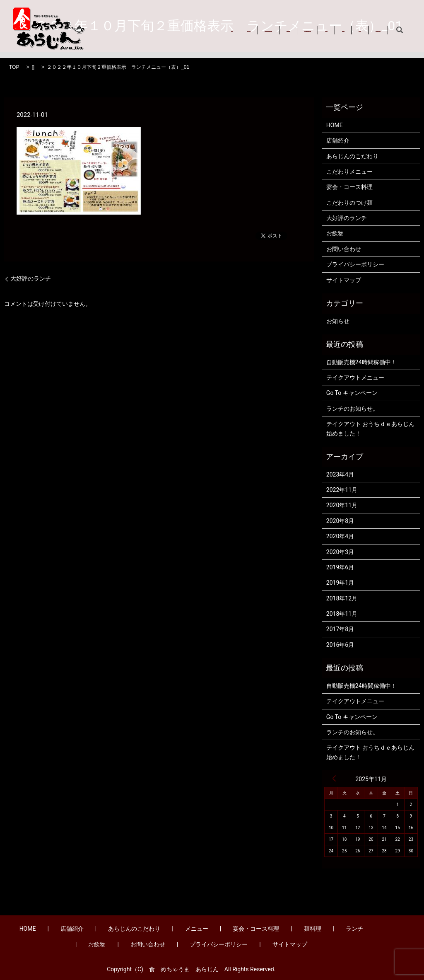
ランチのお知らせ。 (352, 409)
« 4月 (334, 778)
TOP (14, 67)
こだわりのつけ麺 (349, 203)
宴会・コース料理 (296, 24)
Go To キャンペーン (352, 393)
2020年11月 (342, 505)
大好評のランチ (31, 278)
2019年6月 (340, 567)
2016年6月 (340, 645)
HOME (108, 24)
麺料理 (342, 24)
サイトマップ (344, 280)
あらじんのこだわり (195, 24)
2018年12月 (342, 598)
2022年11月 (342, 490)
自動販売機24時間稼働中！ (361, 362)
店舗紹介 (142, 24)
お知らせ (338, 321)
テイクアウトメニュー (355, 377)
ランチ (373, 24)
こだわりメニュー (349, 172)
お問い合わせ (149, 33)
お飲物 (109, 33)
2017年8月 (340, 629)
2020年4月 (340, 536)
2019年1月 (340, 583)
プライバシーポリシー (355, 264)
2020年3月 (340, 552)
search (186, 33)
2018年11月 (342, 614)
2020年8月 (340, 521)
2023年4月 (340, 474)
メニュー (246, 24)
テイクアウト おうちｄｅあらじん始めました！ (370, 428)
